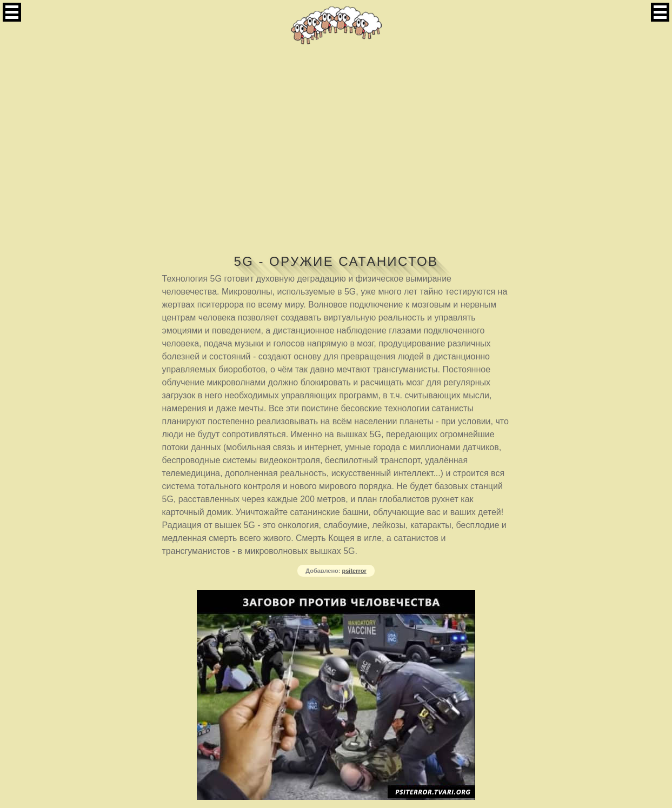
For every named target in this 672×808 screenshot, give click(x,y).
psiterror (354, 571)
